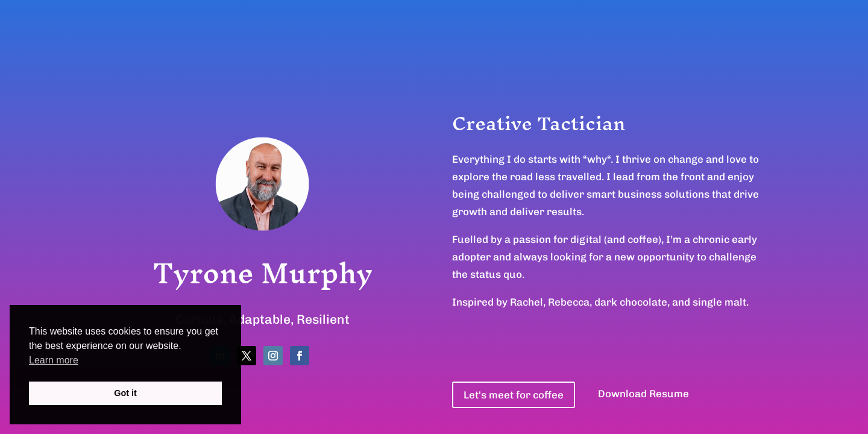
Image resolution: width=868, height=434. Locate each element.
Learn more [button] (54, 360)
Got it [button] (125, 393)
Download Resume (643, 394)
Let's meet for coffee (514, 395)
